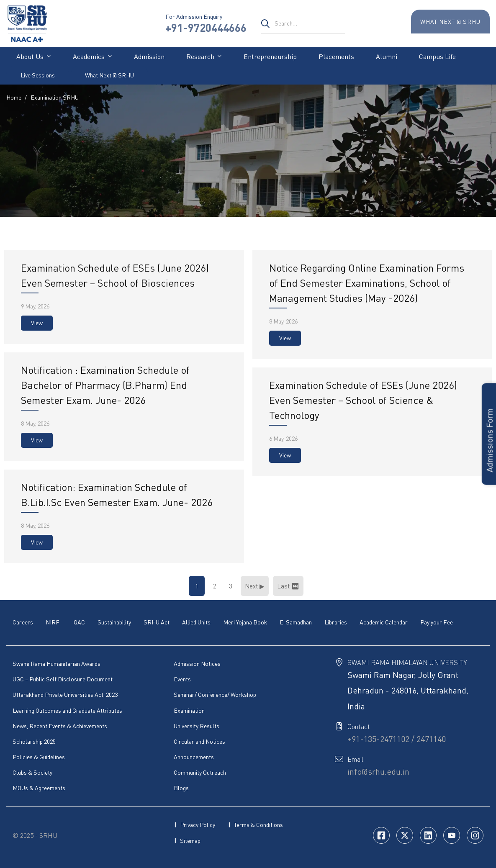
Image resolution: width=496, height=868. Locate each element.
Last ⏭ (288, 586)
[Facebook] (381, 835)
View (37, 323)
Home (14, 97)
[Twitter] (405, 835)
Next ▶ (255, 586)
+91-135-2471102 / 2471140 (397, 739)
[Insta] (475, 835)
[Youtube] (452, 835)
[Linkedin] (428, 835)
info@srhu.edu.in (378, 772)
